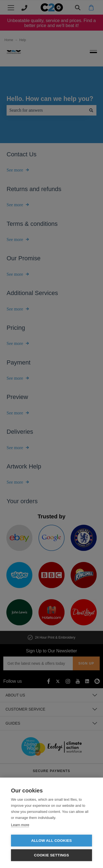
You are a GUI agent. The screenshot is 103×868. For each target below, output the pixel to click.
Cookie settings (52, 855)
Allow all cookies (51, 841)
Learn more (20, 825)
